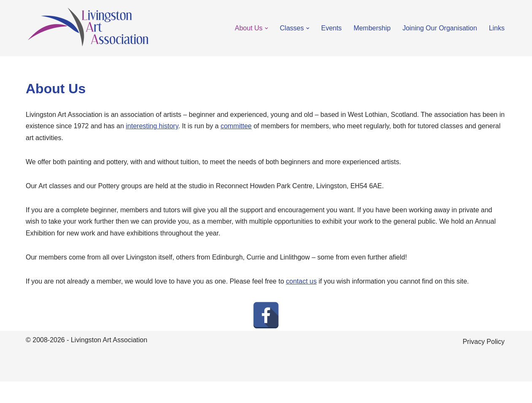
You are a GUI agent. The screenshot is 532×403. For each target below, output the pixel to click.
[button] (266, 28)
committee (236, 126)
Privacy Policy (484, 342)
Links (497, 28)
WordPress (101, 392)
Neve (34, 392)
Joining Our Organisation (440, 28)
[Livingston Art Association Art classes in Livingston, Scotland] (88, 28)
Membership (372, 28)
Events (332, 28)
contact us (301, 281)
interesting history (152, 126)
